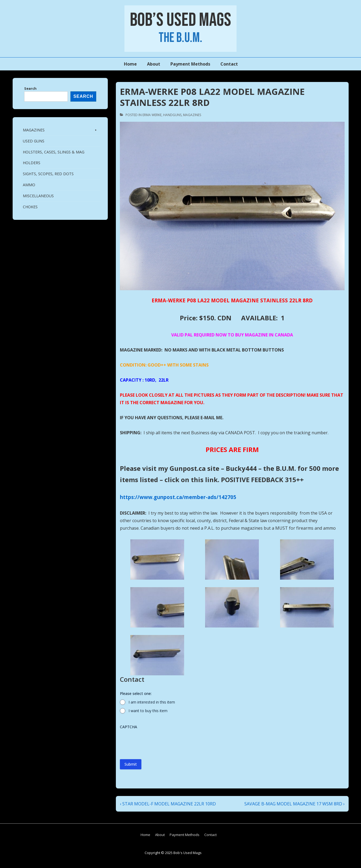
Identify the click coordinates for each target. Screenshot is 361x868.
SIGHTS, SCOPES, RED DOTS (48, 174)
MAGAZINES (192, 115)
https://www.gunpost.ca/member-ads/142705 (178, 497)
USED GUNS (34, 141)
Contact (229, 64)
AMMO (29, 185)
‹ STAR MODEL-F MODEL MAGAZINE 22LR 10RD (168, 804)
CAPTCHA (128, 727)
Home (130, 64)
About (154, 64)
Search (30, 88)
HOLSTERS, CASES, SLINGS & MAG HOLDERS (54, 157)
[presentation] (161, 742)
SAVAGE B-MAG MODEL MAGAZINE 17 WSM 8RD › (294, 804)
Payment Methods (190, 64)
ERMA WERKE (152, 115)
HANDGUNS (172, 115)
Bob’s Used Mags (180, 20)
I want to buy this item (148, 711)
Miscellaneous (38, 196)
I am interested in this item (152, 702)
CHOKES (30, 207)
